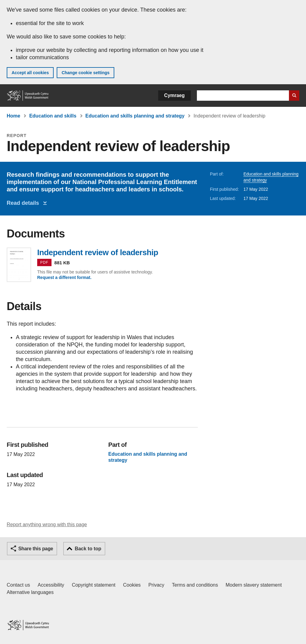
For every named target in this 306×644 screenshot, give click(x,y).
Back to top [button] (88, 549)
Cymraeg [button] (174, 95)
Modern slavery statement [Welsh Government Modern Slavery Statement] (254, 585)
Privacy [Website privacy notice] (156, 585)
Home (13, 116)
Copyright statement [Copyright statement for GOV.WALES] (94, 585)
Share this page (36, 549)
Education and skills (53, 116)
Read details (24, 203)
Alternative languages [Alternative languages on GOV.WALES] (30, 592)
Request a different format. (64, 277)
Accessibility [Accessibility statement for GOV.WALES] (51, 585)
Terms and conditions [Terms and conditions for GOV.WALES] (195, 585)
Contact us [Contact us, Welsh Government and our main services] (18, 585)
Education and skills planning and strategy (135, 116)
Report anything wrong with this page (47, 525)
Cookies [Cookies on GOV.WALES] (132, 585)
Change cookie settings (85, 73)
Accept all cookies (30, 73)
